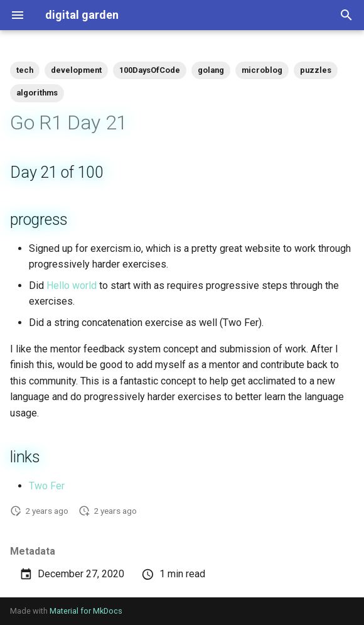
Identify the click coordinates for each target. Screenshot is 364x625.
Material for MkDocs (86, 611)
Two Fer (47, 486)
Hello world (72, 285)
